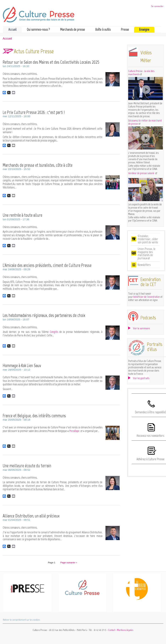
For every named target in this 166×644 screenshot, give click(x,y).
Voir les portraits (141, 378)
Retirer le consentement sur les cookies (21, 620)
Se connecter (157, 6)
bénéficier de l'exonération (147, 297)
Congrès (55, 332)
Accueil (12, 30)
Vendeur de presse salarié (143, 173)
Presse (125, 30)
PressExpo (76, 431)
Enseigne (144, 30)
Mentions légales (125, 630)
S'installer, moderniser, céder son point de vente (148, 239)
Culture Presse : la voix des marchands (141, 73)
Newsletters (144, 265)
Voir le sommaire (141, 328)
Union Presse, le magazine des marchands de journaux (146, 253)
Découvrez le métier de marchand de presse (145, 122)
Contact (111, 630)
